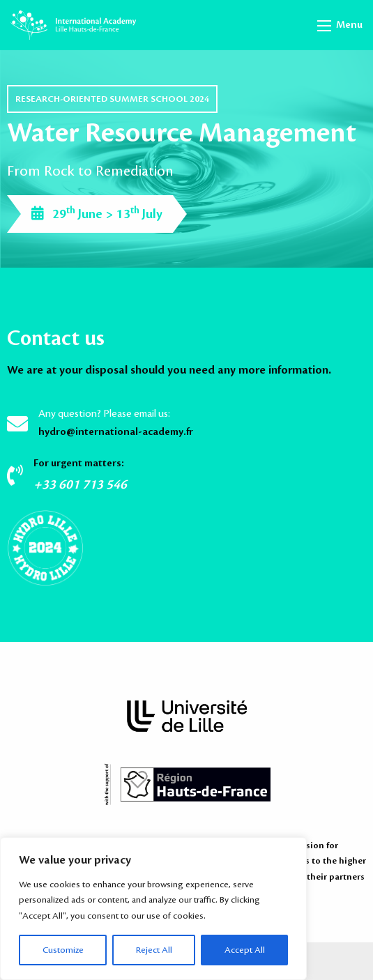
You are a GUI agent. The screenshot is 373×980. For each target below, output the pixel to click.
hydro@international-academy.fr (116, 432)
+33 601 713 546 (80, 484)
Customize (63, 950)
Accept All (245, 950)
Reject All (154, 950)
